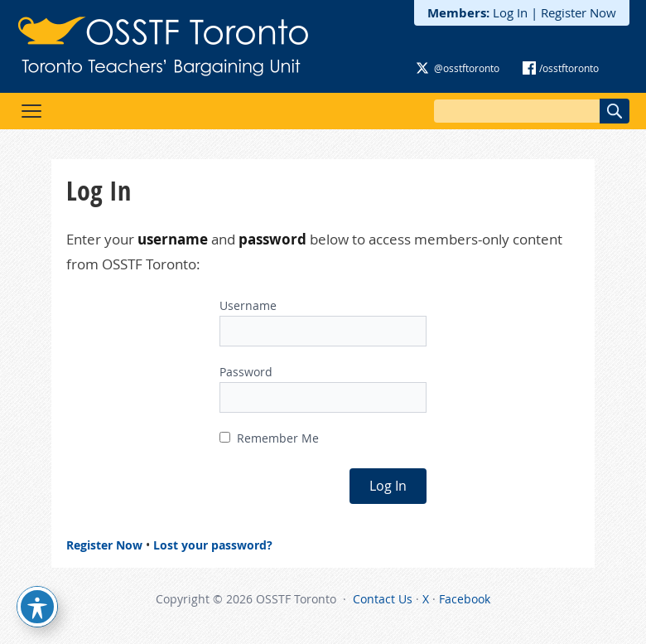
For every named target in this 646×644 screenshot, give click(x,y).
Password (246, 372)
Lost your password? (213, 545)
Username (248, 305)
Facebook (465, 599)
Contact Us (383, 599)
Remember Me (269, 438)
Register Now (579, 12)
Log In (510, 12)
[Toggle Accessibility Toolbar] (37, 607)
